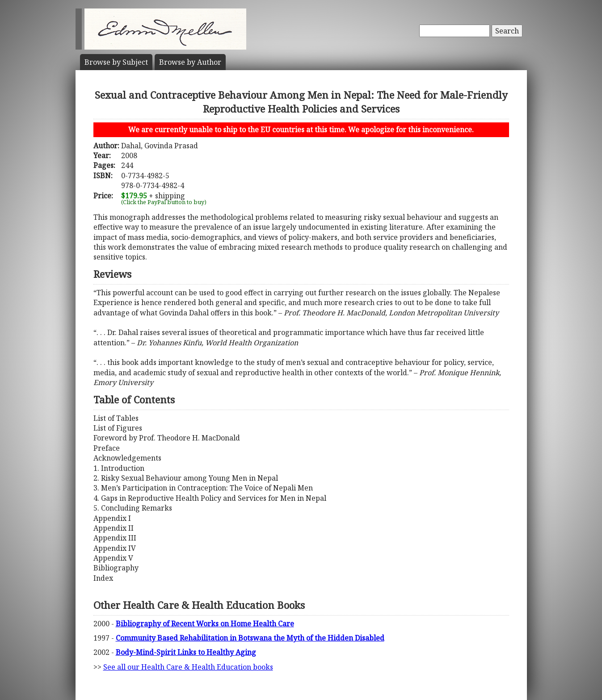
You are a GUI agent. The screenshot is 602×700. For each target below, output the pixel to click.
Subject (116, 62)
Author (190, 62)
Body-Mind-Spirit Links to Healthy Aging (186, 652)
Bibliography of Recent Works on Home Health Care (205, 624)
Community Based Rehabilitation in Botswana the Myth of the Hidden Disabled (250, 638)
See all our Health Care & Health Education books (188, 667)
